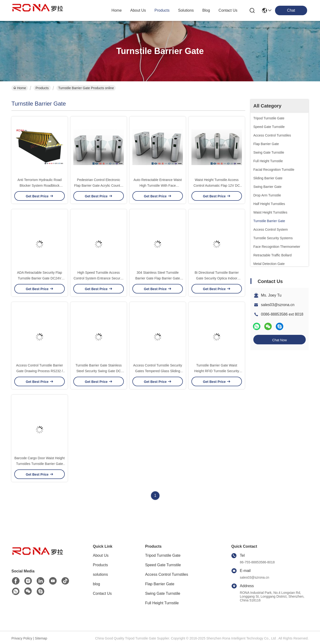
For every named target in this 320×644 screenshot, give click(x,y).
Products (42, 88)
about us (138, 10)
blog (206, 10)
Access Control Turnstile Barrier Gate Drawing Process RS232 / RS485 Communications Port (40, 371)
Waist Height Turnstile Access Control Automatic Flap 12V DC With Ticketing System (217, 185)
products (162, 10)
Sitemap (41, 638)
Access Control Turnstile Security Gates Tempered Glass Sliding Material (157, 371)
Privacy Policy (22, 638)
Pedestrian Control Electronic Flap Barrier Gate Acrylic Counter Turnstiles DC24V (98, 185)
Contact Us (102, 593)
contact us (228, 10)
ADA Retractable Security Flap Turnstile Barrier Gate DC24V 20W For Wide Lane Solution (39, 278)
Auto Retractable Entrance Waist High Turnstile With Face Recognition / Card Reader (158, 185)
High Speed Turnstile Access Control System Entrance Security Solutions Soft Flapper (99, 278)
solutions (186, 10)
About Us (101, 555)
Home (117, 10)
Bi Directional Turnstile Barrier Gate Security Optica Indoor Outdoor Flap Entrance (217, 278)
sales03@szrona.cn (278, 305)
